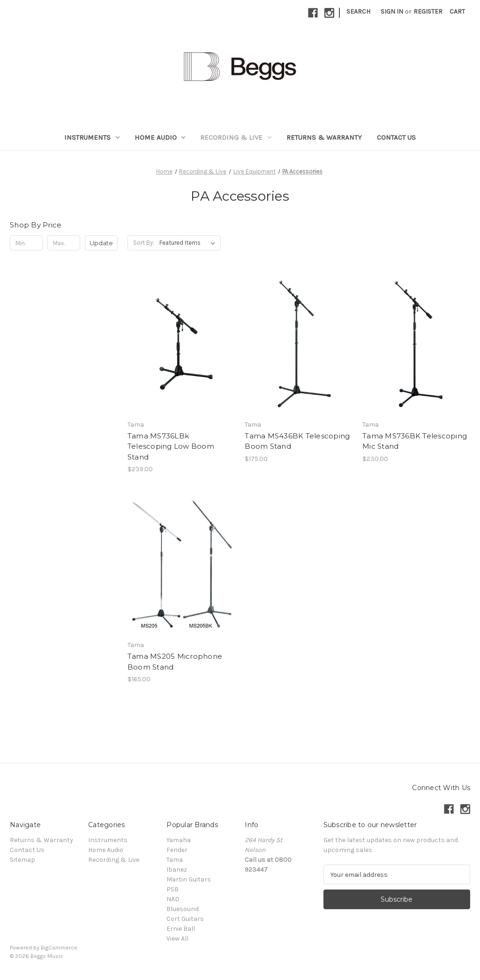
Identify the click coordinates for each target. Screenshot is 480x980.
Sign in (392, 11)
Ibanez (177, 870)
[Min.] (26, 243)
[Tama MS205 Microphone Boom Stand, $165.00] (181, 564)
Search (358, 11)
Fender (177, 850)
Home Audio (160, 137)
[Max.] (64, 243)
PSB (172, 889)
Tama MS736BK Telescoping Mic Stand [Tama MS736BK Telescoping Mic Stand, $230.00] (415, 441)
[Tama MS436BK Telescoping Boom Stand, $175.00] (299, 344)
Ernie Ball (181, 929)
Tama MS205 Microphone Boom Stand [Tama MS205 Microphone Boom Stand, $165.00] (175, 662)
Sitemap (22, 860)
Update (101, 243)
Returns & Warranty (324, 137)
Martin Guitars (189, 879)
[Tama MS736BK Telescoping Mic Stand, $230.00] (416, 344)
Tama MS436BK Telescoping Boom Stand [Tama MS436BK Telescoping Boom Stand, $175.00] (297, 441)
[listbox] (189, 243)
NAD (173, 899)
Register (428, 11)
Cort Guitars (185, 919)
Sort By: (144, 243)
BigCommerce (59, 948)
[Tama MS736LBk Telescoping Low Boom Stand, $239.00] (181, 344)
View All (177, 939)
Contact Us (396, 137)
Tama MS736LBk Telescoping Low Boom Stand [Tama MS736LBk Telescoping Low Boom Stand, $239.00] (171, 446)
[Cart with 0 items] (457, 11)
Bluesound (183, 909)
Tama (175, 860)
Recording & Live (236, 137)
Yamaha (179, 840)
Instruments (92, 137)
